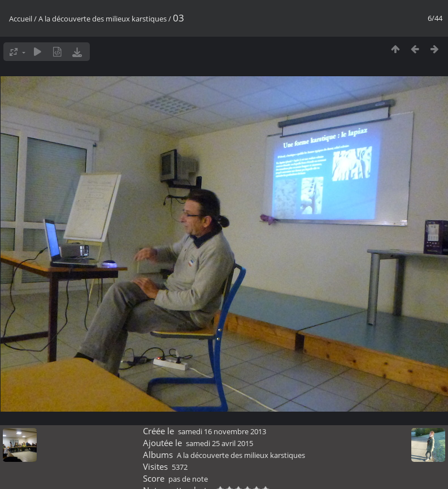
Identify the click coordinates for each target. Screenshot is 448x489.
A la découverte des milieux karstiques (103, 19)
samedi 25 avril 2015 (219, 443)
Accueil (21, 19)
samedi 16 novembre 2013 (222, 431)
